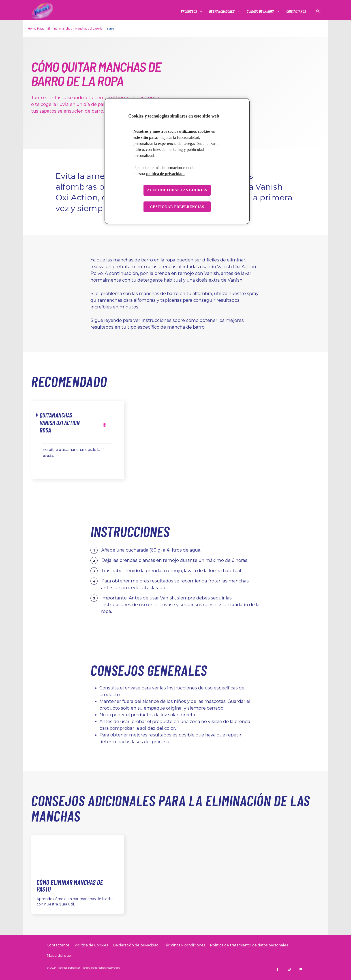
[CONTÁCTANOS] (296, 11)
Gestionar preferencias (177, 207)
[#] (189, 11)
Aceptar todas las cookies (177, 190)
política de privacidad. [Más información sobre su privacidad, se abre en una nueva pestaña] (165, 174)
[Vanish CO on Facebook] (278, 969)
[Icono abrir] (318, 11)
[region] (177, 161)
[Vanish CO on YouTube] (301, 969)
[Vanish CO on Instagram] (289, 969)
